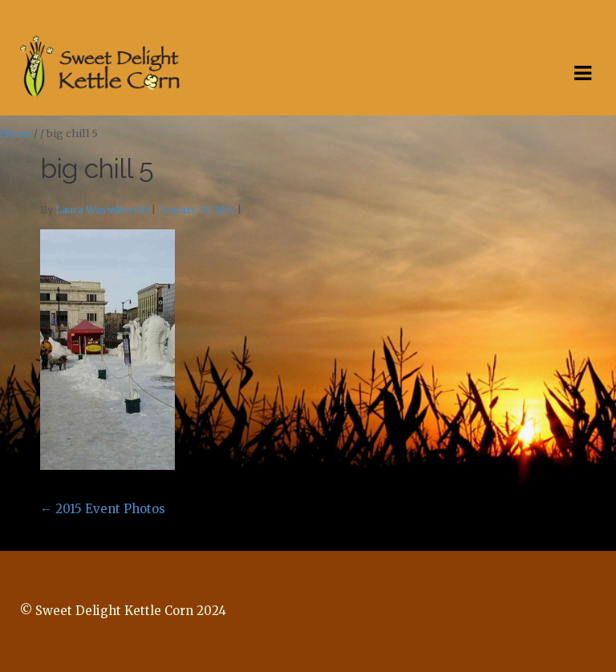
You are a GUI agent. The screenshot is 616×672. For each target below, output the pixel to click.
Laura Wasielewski (102, 210)
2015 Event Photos (103, 509)
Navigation (582, 74)
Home (16, 134)
